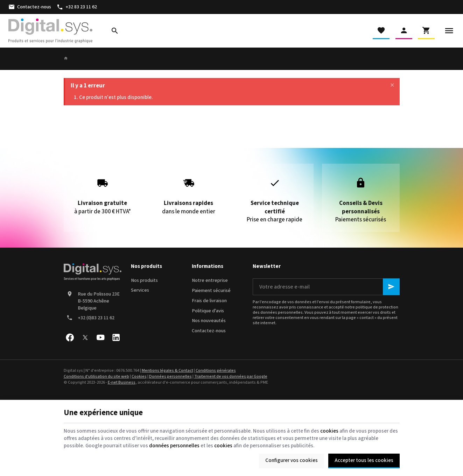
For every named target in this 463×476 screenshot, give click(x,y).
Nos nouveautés (209, 321)
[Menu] (449, 31)
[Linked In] (116, 338)
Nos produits (144, 280)
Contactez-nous (209, 331)
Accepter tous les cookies (364, 460)
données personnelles (174, 446)
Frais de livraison (209, 301)
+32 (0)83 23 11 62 (96, 318)
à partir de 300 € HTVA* (102, 194)
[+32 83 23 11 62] (77, 7)
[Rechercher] (115, 31)
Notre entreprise (210, 280)
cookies (329, 431)
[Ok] (391, 287)
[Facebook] (70, 338)
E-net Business (122, 382)
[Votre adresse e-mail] (326, 287)
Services (140, 290)
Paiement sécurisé (211, 291)
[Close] (392, 86)
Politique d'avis (208, 311)
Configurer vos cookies (292, 460)
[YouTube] (101, 338)
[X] (85, 338)
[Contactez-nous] (30, 7)
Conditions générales (216, 371)
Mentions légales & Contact (167, 371)
